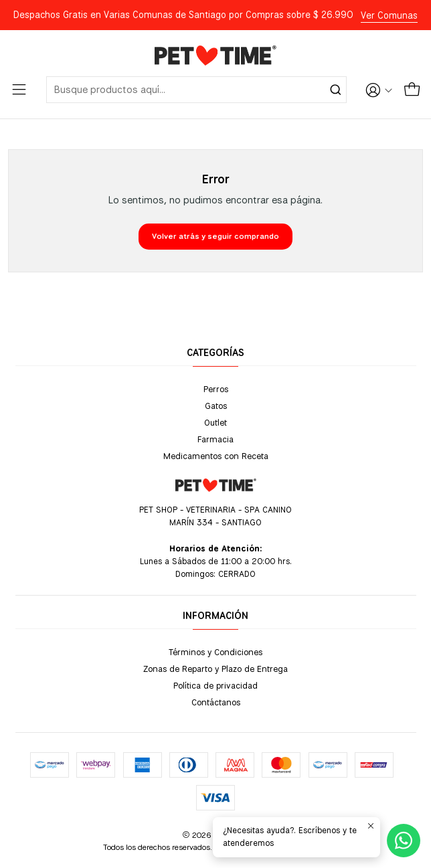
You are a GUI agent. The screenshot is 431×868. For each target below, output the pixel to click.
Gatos (216, 406)
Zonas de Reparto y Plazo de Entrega (215, 669)
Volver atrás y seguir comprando (215, 236)
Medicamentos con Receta (216, 456)
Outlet (215, 422)
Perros (216, 389)
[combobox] (196, 90)
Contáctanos (216, 702)
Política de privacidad (215, 685)
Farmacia (215, 439)
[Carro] (412, 90)
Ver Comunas (389, 15)
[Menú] (19, 90)
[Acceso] (379, 90)
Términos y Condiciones (215, 652)
